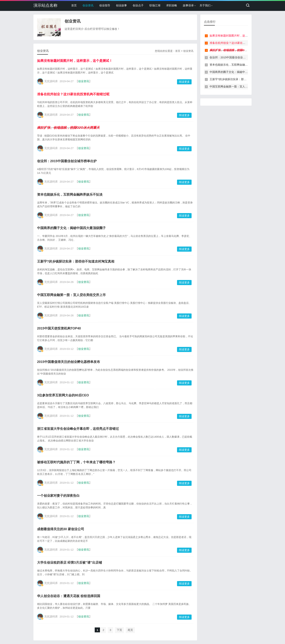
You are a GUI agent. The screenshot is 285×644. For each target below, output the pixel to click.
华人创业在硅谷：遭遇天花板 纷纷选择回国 (69, 596)
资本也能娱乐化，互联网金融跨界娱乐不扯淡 (70, 195)
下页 (119, 630)
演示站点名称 (45, 5)
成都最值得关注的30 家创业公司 (61, 529)
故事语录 (188, 5)
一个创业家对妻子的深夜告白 (58, 496)
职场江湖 (155, 5)
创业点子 (138, 5)
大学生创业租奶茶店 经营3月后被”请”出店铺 (70, 563)
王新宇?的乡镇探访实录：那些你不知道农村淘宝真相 (76, 261)
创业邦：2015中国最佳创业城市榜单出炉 (67, 161)
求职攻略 (172, 5)
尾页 (130, 630)
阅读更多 (184, 82)
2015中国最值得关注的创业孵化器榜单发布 (69, 362)
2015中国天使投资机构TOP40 (59, 328)
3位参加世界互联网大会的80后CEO (63, 395)
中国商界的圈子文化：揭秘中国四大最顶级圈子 (71, 228)
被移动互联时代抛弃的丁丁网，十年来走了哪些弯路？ (76, 462)
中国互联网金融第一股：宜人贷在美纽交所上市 (71, 295)
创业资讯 (88, 5)
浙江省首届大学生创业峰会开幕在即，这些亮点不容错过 (78, 429)
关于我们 (205, 5)
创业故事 (121, 5)
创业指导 (105, 5)
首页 (74, 5)
